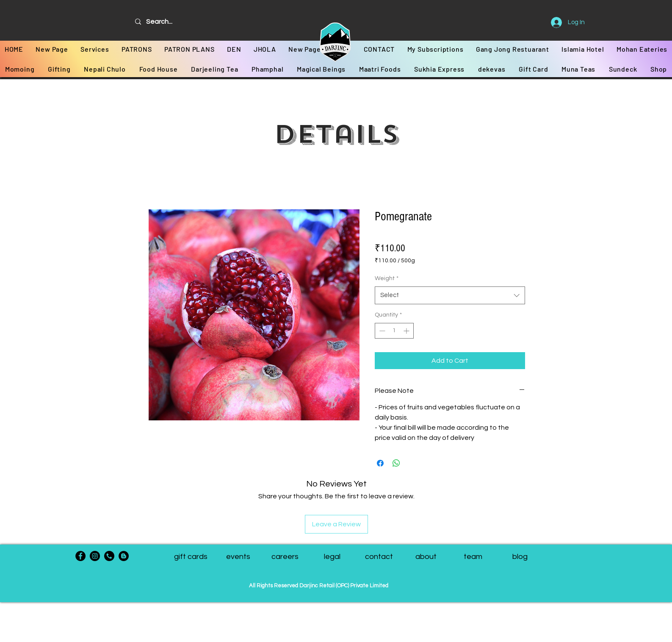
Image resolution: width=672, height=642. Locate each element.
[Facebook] (80, 556)
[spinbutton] (394, 331)
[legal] (332, 557)
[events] (238, 557)
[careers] (285, 557)
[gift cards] (191, 557)
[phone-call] (109, 556)
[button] (473, 557)
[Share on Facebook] (380, 463)
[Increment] (407, 331)
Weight (387, 278)
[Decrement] (381, 331)
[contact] (379, 557)
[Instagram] (95, 556)
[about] (426, 557)
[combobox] (450, 295)
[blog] (520, 557)
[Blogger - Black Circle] (124, 556)
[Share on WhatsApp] (396, 463)
